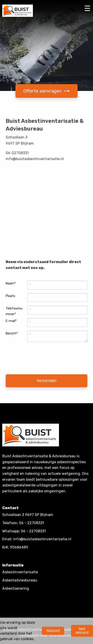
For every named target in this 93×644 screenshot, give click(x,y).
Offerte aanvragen (46, 91)
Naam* (11, 283)
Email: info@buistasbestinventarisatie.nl (37, 539)
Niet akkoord (82, 631)
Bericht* (12, 333)
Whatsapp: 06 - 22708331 (24, 531)
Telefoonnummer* (14, 311)
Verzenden (46, 381)
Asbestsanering (16, 588)
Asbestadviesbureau (20, 580)
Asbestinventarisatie (20, 572)
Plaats (10, 296)
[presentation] (30, 359)
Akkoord (53, 631)
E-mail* (11, 321)
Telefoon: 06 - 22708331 (23, 523)
